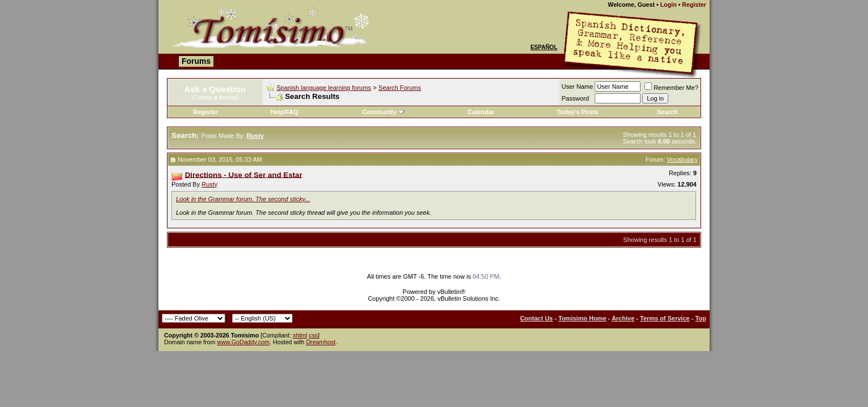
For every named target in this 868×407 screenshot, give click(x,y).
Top (701, 318)
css (313, 335)
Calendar (481, 112)
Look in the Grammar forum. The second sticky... (243, 199)
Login (669, 5)
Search (667, 112)
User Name (578, 86)
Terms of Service (665, 318)
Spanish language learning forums (324, 88)
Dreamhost (321, 342)
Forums (196, 61)
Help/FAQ (285, 112)
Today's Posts (577, 112)
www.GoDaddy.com (244, 342)
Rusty (209, 184)
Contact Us (536, 318)
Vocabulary (682, 159)
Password (575, 98)
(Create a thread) (215, 97)
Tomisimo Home (583, 318)
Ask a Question (215, 89)
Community (383, 112)
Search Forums (400, 88)
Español (544, 47)
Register (694, 5)
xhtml (300, 335)
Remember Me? (671, 88)
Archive (623, 318)
